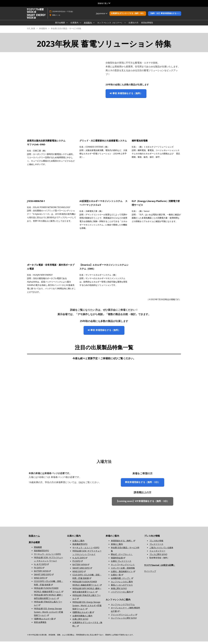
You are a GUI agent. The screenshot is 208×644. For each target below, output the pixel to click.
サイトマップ (150, 574)
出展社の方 (134, 25)
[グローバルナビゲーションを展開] (104, 3)
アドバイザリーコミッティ (123, 617)
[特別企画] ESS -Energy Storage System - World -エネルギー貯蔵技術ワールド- (48, 614)
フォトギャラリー (157, 553)
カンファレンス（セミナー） (110, 25)
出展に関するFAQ (80, 621)
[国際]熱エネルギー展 (44, 621)
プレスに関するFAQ (158, 557)
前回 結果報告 (40, 625)
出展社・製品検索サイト (122, 574)
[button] (128, 16)
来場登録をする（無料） (122, 543)
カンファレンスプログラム (123, 607)
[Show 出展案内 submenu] (80, 25)
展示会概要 (60, 25)
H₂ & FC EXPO (40, 567)
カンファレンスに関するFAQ (124, 620)
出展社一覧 (116, 577)
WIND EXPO (39, 580)
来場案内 (88, 25)
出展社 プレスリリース (121, 564)
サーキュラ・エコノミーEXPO (47, 557)
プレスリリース (156, 547)
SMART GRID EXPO (43, 577)
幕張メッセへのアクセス (122, 587)
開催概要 (38, 550)
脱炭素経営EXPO (41, 553)
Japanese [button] (102, 16)
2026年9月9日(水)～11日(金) (63, 14)
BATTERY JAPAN (41, 573)
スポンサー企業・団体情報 (123, 570)
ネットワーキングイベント (123, 567)
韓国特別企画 (117, 560)
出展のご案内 (78, 543)
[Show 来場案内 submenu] (94, 25)
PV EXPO (38, 570)
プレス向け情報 (156, 543)
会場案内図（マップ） (121, 581)
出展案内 (75, 25)
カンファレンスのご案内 (122, 584)
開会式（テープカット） (122, 557)
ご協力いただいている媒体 (161, 550)
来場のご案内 (117, 547)
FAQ (81, 485)
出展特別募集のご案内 (82, 618)
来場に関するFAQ (119, 591)
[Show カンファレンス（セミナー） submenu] (125, 25)
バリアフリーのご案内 (121, 594)
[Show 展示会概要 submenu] (67, 25)
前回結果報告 (147, 25)
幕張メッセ (56, 18)
